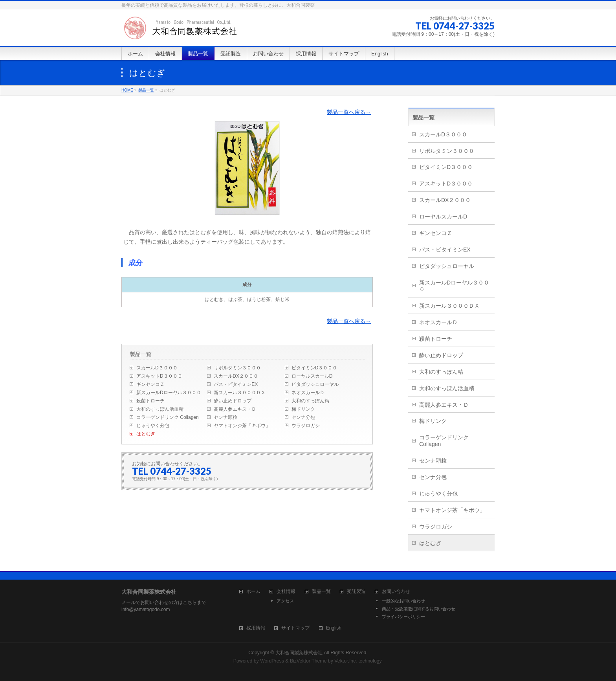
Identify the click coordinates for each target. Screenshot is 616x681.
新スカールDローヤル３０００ (169, 393)
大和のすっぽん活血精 (160, 409)
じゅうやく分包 (153, 426)
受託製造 (356, 592)
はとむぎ (146, 434)
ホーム (253, 592)
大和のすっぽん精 (310, 401)
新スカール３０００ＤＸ (240, 393)
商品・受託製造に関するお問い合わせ (419, 609)
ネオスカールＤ (308, 393)
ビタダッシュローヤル (315, 384)
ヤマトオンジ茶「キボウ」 (242, 426)
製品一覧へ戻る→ (349, 112)
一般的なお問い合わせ (403, 601)
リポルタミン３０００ (237, 368)
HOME (127, 90)
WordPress (272, 661)
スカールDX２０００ (236, 376)
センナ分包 (303, 417)
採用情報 (256, 628)
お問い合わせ (396, 592)
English (334, 628)
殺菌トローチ (150, 401)
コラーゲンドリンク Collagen (168, 417)
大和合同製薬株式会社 (299, 653)
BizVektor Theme (308, 661)
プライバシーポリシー (403, 617)
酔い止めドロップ (233, 401)
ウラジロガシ (306, 426)
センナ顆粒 (225, 417)
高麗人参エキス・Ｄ (235, 409)
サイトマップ (295, 628)
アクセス (285, 601)
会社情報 (286, 592)
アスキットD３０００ (159, 376)
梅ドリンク (303, 409)
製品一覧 (146, 90)
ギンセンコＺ (150, 384)
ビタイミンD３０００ (314, 368)
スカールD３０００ (157, 368)
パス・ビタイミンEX (236, 384)
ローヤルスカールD (312, 376)
